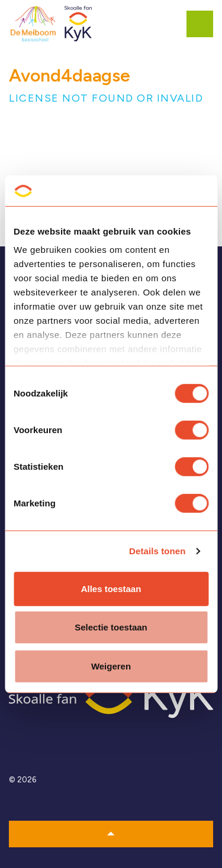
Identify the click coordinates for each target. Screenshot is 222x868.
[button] (111, 834)
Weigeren (111, 666)
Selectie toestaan (111, 627)
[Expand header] (204, 24)
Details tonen (157, 551)
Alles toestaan (111, 589)
